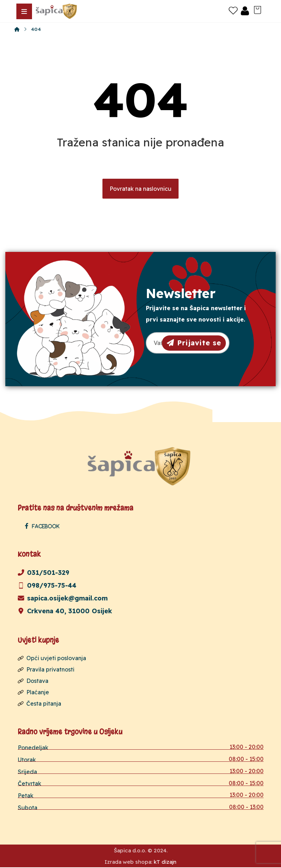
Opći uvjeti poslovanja (52, 658)
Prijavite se (194, 343)
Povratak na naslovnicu (140, 189)
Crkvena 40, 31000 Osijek (65, 611)
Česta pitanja (39, 704)
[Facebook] (44, 526)
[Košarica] (258, 9)
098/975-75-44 (47, 586)
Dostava (33, 681)
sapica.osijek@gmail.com (63, 599)
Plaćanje (33, 692)
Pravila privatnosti (46, 670)
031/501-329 (44, 573)
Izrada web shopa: (128, 862)
